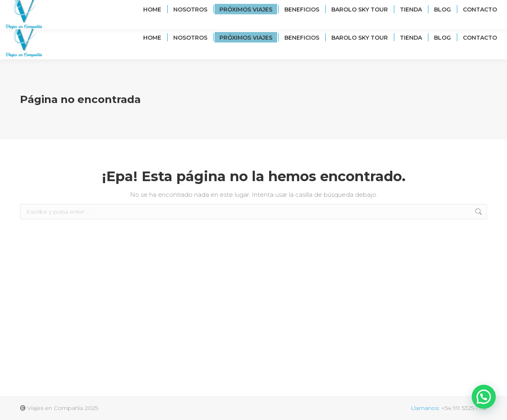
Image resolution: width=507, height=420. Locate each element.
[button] (484, 397)
